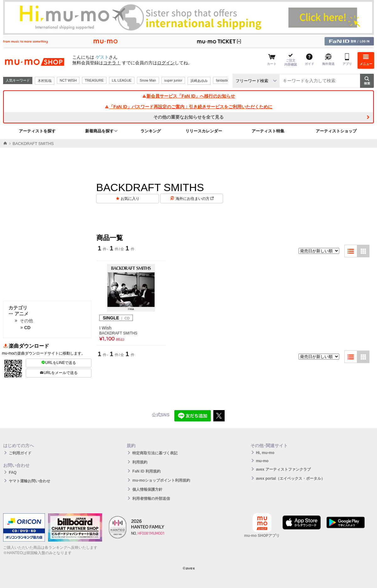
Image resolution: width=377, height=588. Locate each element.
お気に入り (130, 199)
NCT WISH (68, 80)
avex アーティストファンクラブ (283, 469)
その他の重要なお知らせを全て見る (188, 117)
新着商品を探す (99, 131)
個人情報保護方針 (147, 489)
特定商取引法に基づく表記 (155, 453)
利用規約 (140, 462)
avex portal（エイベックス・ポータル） (290, 478)
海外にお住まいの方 (195, 199)
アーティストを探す (37, 131)
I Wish (105, 328)
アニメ (19, 314)
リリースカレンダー (204, 131)
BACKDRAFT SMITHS (118, 333)
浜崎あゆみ (199, 81)
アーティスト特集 (268, 131)
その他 (26, 321)
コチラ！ (112, 63)
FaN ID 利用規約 (146, 471)
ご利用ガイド (20, 453)
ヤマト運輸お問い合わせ (30, 481)
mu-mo (262, 461)
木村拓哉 (45, 81)
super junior (173, 80)
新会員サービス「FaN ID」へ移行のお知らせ (188, 96)
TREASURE (94, 80)
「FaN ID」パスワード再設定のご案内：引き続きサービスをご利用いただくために (188, 107)
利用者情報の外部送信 (151, 499)
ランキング (151, 131)
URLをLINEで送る (59, 363)
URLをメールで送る (59, 373)
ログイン (166, 63)
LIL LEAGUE (122, 80)
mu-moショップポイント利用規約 (161, 480)
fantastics (223, 80)
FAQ (13, 473)
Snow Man (148, 80)
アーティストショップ (336, 131)
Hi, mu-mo (265, 453)
